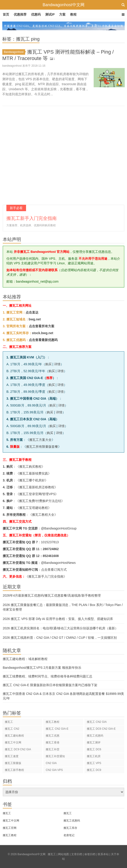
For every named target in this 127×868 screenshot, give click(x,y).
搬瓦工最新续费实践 (34, 473)
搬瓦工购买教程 (30, 467)
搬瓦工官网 (10, 828)
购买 (48, 364)
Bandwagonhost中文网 (63, 5)
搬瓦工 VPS (94, 763)
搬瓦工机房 (94, 756)
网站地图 (63, 854)
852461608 (51, 556)
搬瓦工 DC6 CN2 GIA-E (101, 729)
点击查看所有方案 (42, 326)
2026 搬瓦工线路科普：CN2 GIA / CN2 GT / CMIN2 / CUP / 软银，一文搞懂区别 (60, 638)
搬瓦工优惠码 (95, 736)
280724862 (51, 549)
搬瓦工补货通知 (55, 756)
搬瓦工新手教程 (14, 770)
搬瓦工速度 (12, 756)
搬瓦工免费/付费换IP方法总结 (40, 501)
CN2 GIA (51, 763)
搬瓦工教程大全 (43, 515)
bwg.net (35, 319)
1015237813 (50, 542)
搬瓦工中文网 (13, 742)
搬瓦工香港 (53, 742)
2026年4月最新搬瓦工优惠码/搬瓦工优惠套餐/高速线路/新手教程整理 (52, 595)
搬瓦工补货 (53, 749)
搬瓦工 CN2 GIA (97, 722)
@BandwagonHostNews (58, 563)
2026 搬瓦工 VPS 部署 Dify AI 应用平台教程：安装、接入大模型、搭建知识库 (58, 619)
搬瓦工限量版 (13, 763)
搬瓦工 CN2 (12, 729)
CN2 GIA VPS (54, 770)
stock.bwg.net (43, 333)
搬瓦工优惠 (53, 736)
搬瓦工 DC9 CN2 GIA (18, 749)
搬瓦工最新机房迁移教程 (37, 487)
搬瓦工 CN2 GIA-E (57, 729)
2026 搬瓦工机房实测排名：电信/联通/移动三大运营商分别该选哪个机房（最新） (60, 628)
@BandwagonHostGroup (59, 528)
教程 (73, 14)
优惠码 (36, 14)
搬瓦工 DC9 (94, 770)
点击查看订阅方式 (54, 570)
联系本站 (103, 854)
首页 (6, 14)
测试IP (50, 14)
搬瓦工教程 (53, 722)
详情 (57, 364)
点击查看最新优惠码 (43, 340)
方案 (62, 14)
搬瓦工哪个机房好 (32, 480)
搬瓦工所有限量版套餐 (42, 447)
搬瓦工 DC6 (94, 749)
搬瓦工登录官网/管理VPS (37, 494)
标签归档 (90, 854)
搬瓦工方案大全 (40, 440)
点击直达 (32, 312)
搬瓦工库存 (70, 828)
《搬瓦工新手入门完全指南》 (46, 576)
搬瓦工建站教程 (14, 736)
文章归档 (77, 854)
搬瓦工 (9, 722)
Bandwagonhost (15, 52)
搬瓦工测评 (94, 742)
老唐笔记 (69, 835)
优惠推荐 (20, 14)
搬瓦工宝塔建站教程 (34, 508)
